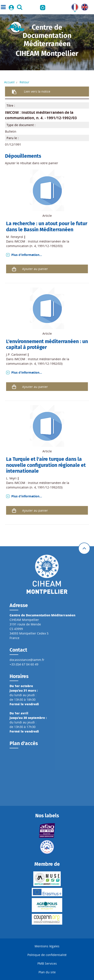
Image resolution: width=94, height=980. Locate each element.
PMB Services (47, 963)
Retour (24, 82)
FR (73, 6)
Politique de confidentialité (47, 955)
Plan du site (47, 972)
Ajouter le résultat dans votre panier (32, 163)
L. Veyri (11, 478)
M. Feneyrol (15, 237)
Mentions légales (47, 946)
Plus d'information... (27, 255)
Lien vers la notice (37, 91)
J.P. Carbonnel (16, 354)
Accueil (9, 82)
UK (83, 6)
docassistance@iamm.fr (27, 660)
